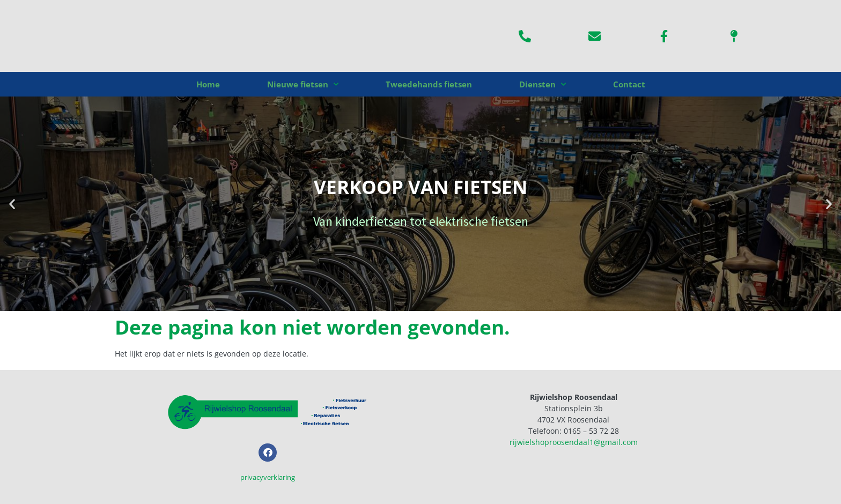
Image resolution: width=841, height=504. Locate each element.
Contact (629, 84)
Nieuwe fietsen (303, 84)
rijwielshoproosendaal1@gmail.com (574, 442)
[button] (12, 204)
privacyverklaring (268, 477)
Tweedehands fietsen (429, 84)
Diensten (543, 84)
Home (208, 84)
